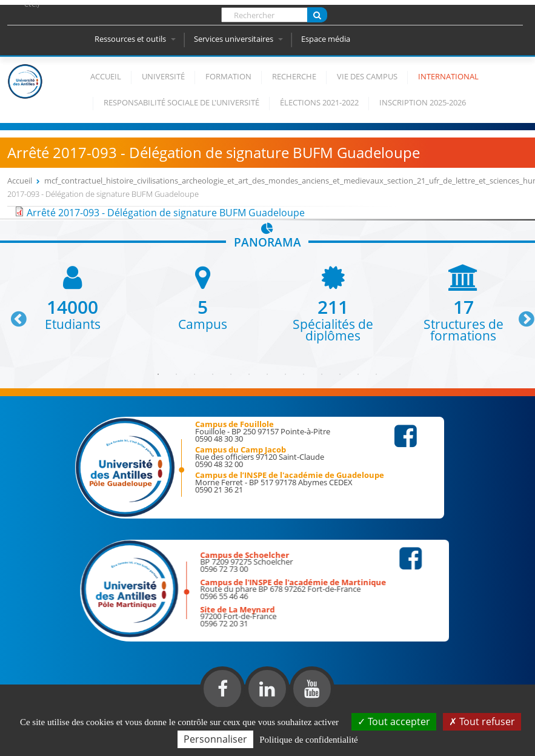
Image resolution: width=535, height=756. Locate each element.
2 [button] (176, 374)
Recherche (294, 76)
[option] (72, 297)
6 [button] (249, 374)
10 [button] (322, 374)
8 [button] (285, 374)
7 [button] (267, 374)
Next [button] (521, 314)
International (448, 76)
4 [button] (213, 374)
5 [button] (231, 374)
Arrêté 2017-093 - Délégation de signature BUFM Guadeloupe (166, 213)
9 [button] (304, 374)
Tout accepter (394, 721)
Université (163, 76)
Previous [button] (13, 314)
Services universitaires (238, 39)
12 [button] (358, 374)
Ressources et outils (135, 39)
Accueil (106, 76)
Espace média (326, 39)
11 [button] (340, 374)
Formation (228, 76)
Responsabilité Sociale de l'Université (181, 102)
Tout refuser (482, 721)
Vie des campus (367, 76)
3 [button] (194, 374)
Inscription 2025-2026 (423, 102)
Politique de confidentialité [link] (308, 740)
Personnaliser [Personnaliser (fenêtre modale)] (215, 739)
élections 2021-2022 (319, 102)
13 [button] (376, 374)
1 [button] (158, 374)
